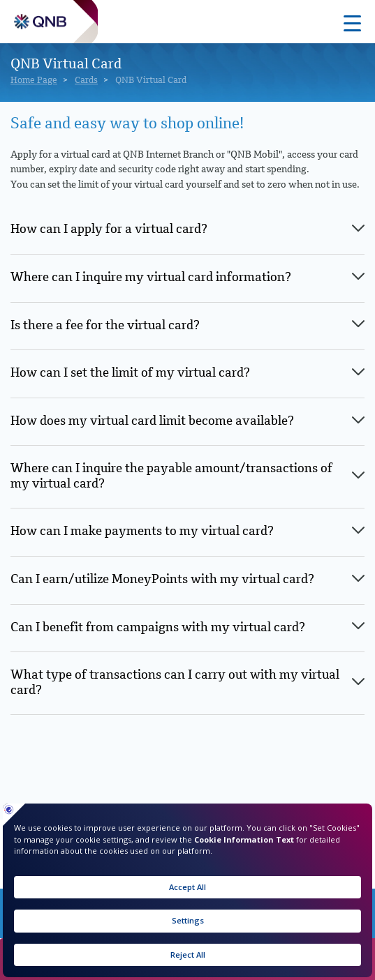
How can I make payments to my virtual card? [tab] (142, 532)
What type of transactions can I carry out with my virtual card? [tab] (175, 683)
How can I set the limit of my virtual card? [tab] (130, 373)
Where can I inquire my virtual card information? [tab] (151, 278)
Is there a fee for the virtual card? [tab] (105, 326)
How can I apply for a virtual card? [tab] (109, 229)
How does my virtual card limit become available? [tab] (152, 421)
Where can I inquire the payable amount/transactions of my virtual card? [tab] (171, 476)
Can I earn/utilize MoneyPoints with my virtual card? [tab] (162, 580)
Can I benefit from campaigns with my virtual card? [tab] (158, 628)
